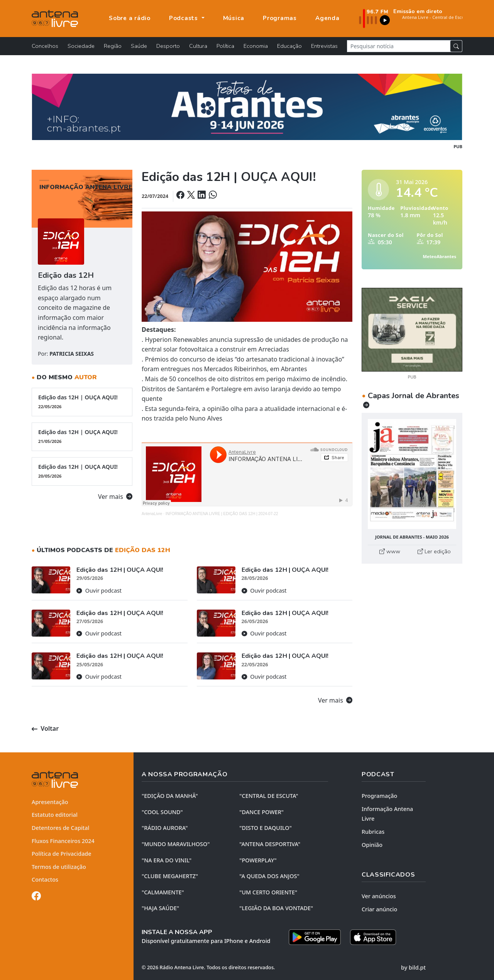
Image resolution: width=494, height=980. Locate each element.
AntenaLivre (152, 514)
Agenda (327, 18)
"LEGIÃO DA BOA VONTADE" (276, 908)
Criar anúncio (379, 909)
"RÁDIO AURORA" (165, 828)
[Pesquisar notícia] (399, 46)
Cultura (198, 46)
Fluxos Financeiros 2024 (63, 841)
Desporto (168, 46)
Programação (379, 796)
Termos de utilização (59, 867)
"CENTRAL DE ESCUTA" (269, 796)
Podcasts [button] (184, 18)
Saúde (139, 46)
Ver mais (115, 497)
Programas (280, 18)
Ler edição (434, 551)
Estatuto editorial (55, 815)
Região (113, 46)
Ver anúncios (379, 896)
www (390, 551)
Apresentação (50, 802)
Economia (256, 46)
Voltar (45, 728)
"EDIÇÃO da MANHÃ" (170, 796)
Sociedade (81, 46)
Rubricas (373, 832)
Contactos (45, 879)
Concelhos (45, 46)
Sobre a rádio (130, 18)
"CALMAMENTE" (163, 892)
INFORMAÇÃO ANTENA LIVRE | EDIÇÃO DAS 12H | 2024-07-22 (222, 514)
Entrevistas (324, 46)
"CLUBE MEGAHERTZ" (170, 876)
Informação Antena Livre (387, 814)
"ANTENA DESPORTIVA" (270, 844)
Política (225, 46)
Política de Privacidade (62, 854)
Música (234, 18)
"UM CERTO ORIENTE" (268, 892)
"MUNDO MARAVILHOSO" (176, 844)
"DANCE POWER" (261, 812)
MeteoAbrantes (440, 256)
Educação (289, 46)
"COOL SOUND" (162, 812)
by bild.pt (413, 967)
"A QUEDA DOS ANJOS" (269, 876)
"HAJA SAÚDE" (160, 908)
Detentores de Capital (60, 828)
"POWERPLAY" (258, 860)
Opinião (372, 845)
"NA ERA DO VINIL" (167, 860)
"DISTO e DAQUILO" (266, 828)
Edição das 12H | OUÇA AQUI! (82, 402)
